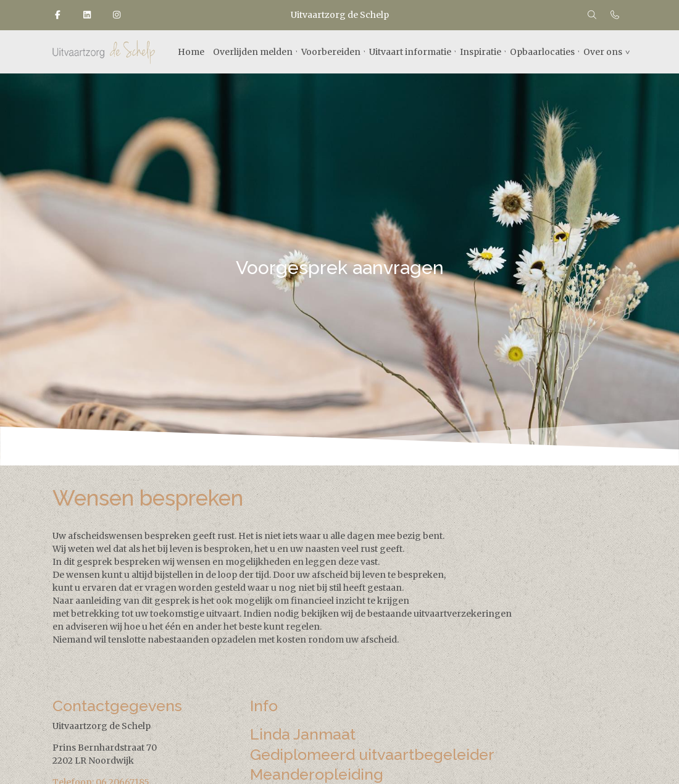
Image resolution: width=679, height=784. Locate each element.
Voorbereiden (331, 52)
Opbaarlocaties (542, 52)
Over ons (603, 52)
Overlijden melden (253, 52)
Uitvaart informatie (410, 52)
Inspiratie (481, 52)
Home (191, 52)
